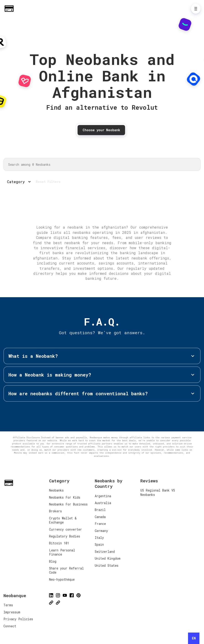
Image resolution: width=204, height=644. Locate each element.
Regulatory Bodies (65, 536)
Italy (99, 538)
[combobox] (194, 638)
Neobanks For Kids (65, 497)
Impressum (12, 612)
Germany (101, 531)
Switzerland (105, 552)
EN (194, 638)
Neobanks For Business (68, 504)
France (100, 524)
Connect (10, 626)
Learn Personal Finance (62, 552)
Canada (100, 517)
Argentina (103, 496)
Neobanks (56, 490)
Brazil (100, 510)
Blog (53, 561)
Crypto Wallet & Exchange (63, 520)
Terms (8, 605)
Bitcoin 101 (59, 543)
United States (107, 565)
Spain (99, 544)
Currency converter (65, 529)
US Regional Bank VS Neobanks (158, 492)
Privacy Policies (18, 619)
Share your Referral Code (66, 570)
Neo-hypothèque (62, 579)
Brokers (55, 511)
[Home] (10, 9)
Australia (103, 503)
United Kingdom (108, 558)
